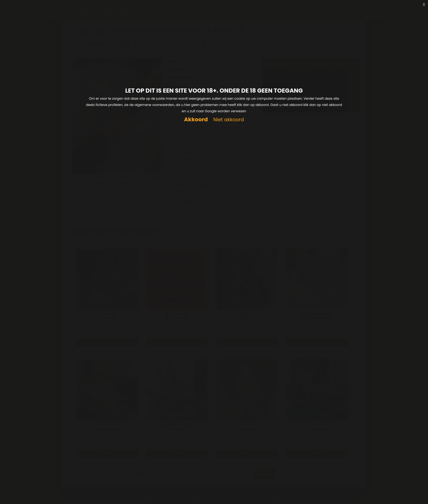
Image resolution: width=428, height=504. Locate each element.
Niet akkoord (228, 120)
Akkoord (196, 120)
